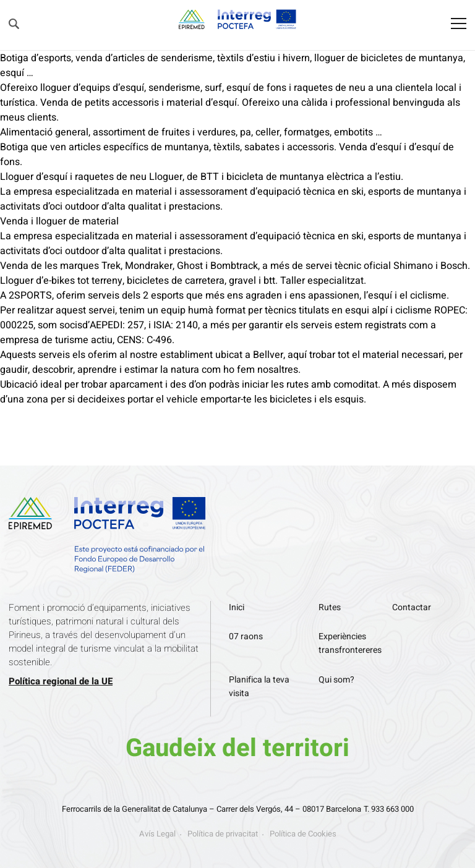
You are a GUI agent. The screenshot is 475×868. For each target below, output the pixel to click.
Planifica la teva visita (259, 687)
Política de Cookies (303, 834)
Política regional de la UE (61, 681)
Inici (237, 607)
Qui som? (336, 680)
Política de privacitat (223, 834)
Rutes (330, 607)
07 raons (246, 636)
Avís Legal (157, 834)
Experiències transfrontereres (350, 643)
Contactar (412, 607)
